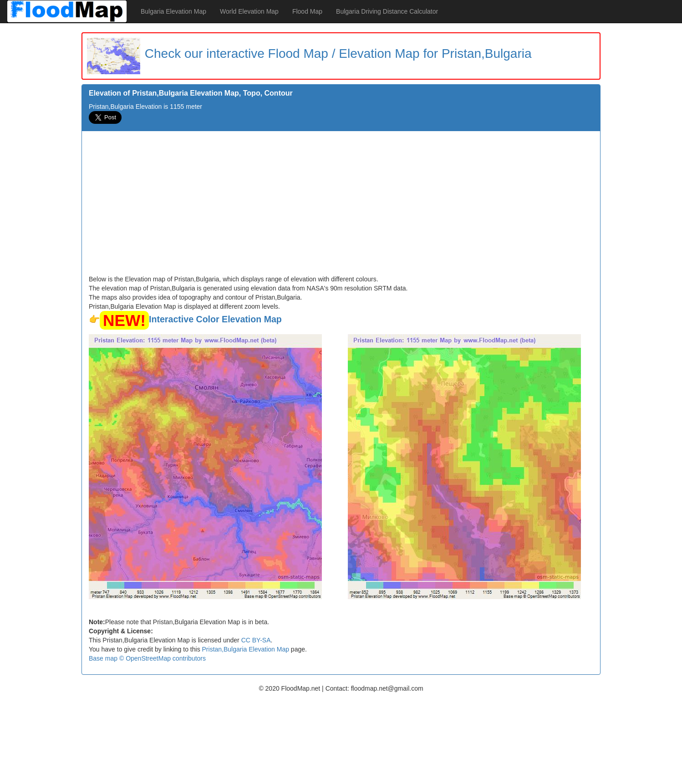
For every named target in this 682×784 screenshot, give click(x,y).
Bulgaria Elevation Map (173, 11)
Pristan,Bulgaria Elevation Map (246, 649)
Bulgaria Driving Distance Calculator (387, 11)
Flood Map (307, 11)
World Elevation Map (249, 11)
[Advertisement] (341, 206)
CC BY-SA (256, 640)
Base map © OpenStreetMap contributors (147, 658)
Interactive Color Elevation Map (215, 319)
